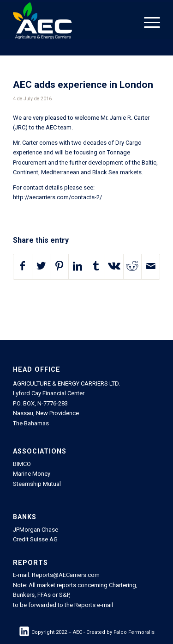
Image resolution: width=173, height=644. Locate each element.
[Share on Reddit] (133, 267)
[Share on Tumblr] (96, 267)
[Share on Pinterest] (59, 267)
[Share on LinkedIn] (78, 267)
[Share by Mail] (151, 267)
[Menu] (147, 21)
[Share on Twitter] (41, 267)
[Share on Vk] (114, 267)
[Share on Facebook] (23, 267)
